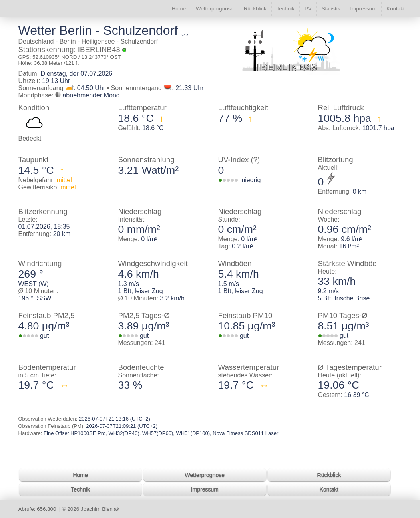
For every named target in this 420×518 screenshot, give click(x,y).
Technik (286, 9)
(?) (255, 160)
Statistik (331, 9)
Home (179, 9)
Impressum (363, 9)
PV (308, 9)
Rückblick (255, 9)
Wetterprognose (215, 9)
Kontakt (395, 9)
